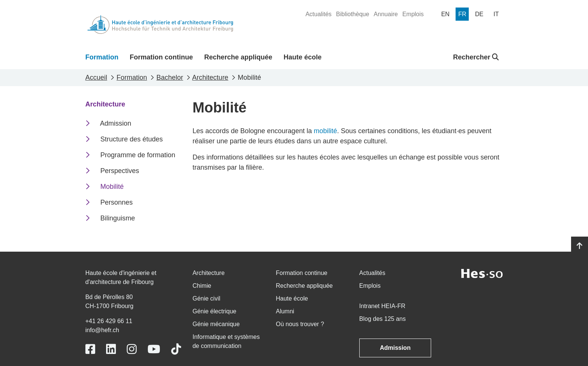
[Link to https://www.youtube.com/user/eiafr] (154, 349)
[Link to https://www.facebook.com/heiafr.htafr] (90, 349)
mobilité (325, 131)
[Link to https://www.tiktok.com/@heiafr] (176, 349)
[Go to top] (580, 246)
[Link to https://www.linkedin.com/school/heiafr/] (111, 349)
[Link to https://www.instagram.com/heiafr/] (132, 349)
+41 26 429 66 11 (109, 321)
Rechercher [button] (476, 57)
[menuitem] (318, 14)
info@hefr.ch (102, 330)
